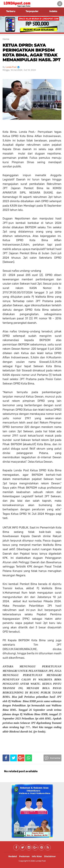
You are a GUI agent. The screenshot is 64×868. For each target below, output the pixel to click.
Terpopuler (32, 11)
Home (6, 39)
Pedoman (24, 856)
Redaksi (13, 856)
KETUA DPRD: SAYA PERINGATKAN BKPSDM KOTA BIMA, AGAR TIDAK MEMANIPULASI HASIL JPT (31, 52)
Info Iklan (37, 856)
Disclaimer (50, 856)
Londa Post (40, 861)
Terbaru (11, 11)
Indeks (53, 11)
